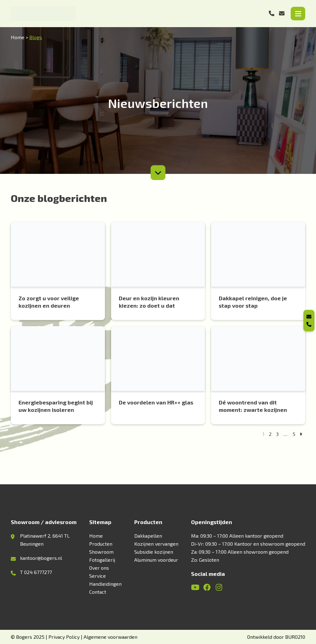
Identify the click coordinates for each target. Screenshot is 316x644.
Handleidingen (105, 584)
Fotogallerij (102, 560)
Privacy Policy (64, 637)
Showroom (101, 552)
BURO (295, 637)
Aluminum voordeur (156, 560)
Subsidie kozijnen (154, 552)
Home (18, 37)
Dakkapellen (148, 536)
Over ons (99, 568)
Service (98, 576)
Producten (101, 544)
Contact (98, 592)
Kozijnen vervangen (156, 544)
